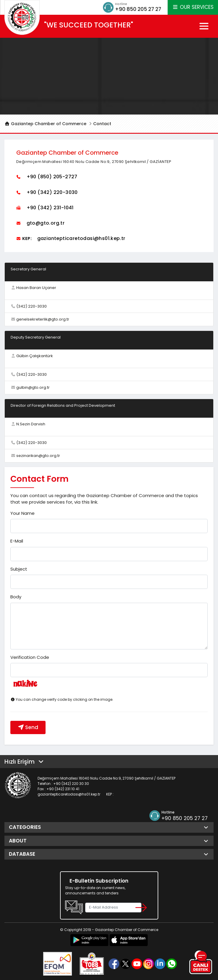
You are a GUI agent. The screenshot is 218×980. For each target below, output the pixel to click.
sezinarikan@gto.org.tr (38, 456)
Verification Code (30, 657)
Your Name (22, 513)
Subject (19, 569)
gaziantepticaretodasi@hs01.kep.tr (81, 238)
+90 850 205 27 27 (137, 9)
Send (28, 727)
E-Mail (17, 541)
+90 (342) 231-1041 (50, 208)
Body (16, 597)
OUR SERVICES (193, 7)
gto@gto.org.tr (46, 223)
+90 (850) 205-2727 (52, 177)
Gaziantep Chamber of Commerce (45, 124)
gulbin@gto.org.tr (33, 388)
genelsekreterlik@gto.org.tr (43, 320)
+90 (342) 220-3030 (52, 192)
